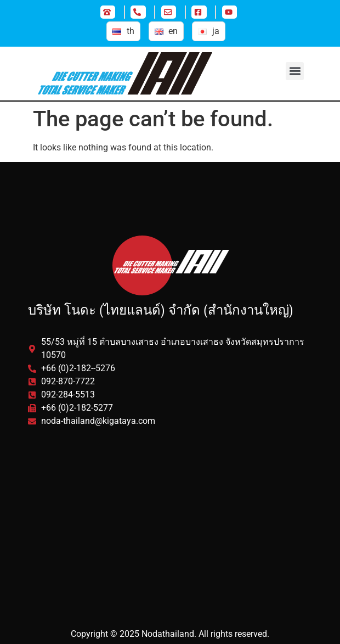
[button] (295, 71)
